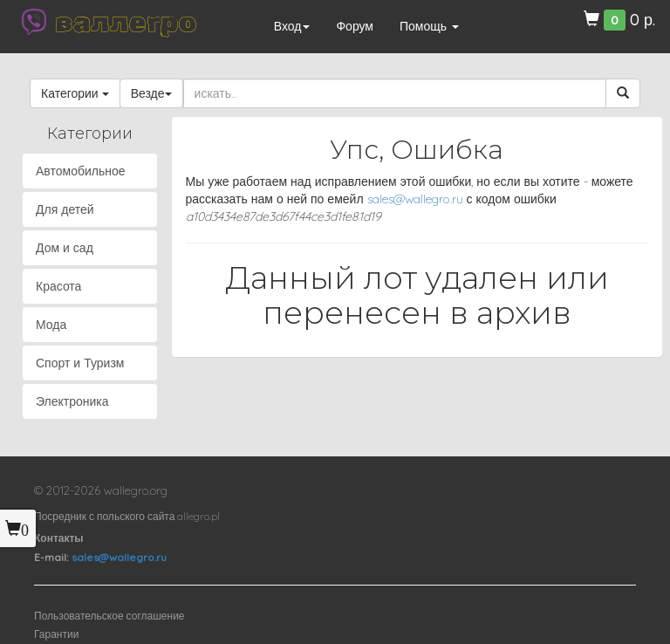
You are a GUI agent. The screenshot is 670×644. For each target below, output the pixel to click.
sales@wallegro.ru (415, 199)
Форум (355, 26)
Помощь (429, 26)
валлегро (126, 22)
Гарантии (56, 634)
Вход (292, 26)
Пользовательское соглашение (109, 616)
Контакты (59, 538)
